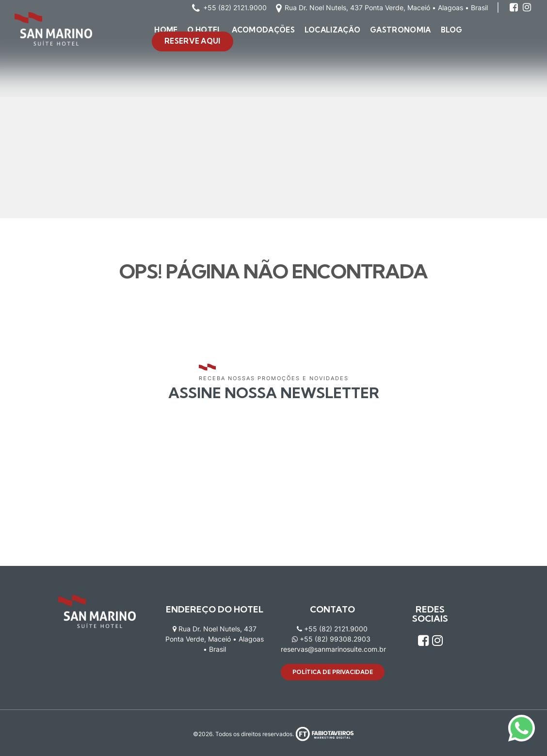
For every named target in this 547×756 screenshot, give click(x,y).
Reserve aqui (193, 41)
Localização (332, 30)
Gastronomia (400, 30)
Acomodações (263, 30)
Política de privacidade (333, 672)
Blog (452, 30)
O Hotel (204, 30)
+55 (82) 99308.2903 (331, 639)
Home (166, 30)
